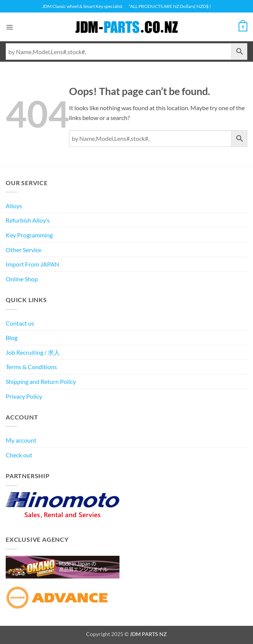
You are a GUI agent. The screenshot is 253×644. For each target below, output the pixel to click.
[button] (10, 27)
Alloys (14, 206)
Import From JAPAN (32, 264)
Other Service (24, 250)
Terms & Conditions (31, 367)
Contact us (20, 323)
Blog (12, 338)
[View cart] (242, 27)
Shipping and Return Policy (41, 381)
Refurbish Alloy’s (28, 220)
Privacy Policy (24, 396)
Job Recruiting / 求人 (33, 352)
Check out (19, 455)
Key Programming (29, 235)
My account (21, 440)
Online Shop (22, 279)
